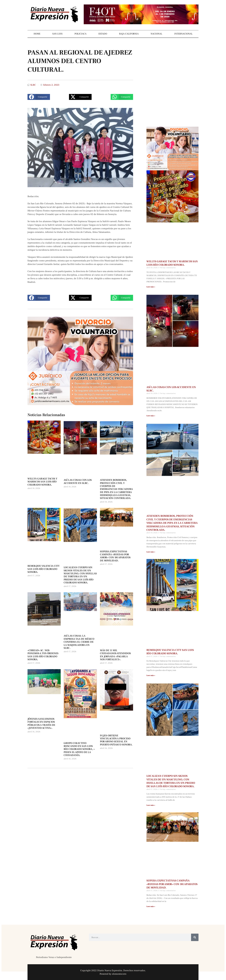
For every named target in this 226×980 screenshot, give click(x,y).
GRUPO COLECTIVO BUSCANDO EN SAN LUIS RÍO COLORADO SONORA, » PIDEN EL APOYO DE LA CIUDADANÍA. (79, 749)
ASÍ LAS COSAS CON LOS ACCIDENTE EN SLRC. (78, 482)
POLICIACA (80, 34)
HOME (37, 34)
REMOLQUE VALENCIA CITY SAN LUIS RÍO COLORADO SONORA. (44, 569)
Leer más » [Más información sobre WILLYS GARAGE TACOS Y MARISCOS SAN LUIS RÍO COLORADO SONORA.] (151, 287)
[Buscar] (195, 937)
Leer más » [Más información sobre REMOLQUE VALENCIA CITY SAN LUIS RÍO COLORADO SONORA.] (151, 675)
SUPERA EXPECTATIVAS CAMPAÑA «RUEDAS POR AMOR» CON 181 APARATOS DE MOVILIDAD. (115, 556)
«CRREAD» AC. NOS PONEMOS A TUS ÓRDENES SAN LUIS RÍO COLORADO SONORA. (43, 655)
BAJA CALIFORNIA (129, 34)
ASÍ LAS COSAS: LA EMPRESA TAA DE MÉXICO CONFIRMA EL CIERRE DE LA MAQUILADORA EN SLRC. (79, 642)
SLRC (33, 85)
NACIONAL (156, 34)
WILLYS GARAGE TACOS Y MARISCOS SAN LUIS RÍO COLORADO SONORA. (42, 482)
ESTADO (103, 34)
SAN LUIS (57, 34)
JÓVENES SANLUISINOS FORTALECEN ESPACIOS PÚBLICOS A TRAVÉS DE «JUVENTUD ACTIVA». (41, 723)
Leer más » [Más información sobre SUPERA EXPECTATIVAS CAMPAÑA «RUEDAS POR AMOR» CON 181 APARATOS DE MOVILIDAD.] (151, 906)
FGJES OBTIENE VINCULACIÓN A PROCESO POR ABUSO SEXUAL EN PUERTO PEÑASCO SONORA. (116, 740)
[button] (39, 97)
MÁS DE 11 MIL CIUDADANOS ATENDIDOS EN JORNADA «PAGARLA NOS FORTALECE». (115, 655)
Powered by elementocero (113, 974)
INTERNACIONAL (183, 34)
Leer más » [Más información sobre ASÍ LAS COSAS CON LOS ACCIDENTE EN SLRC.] (151, 416)
